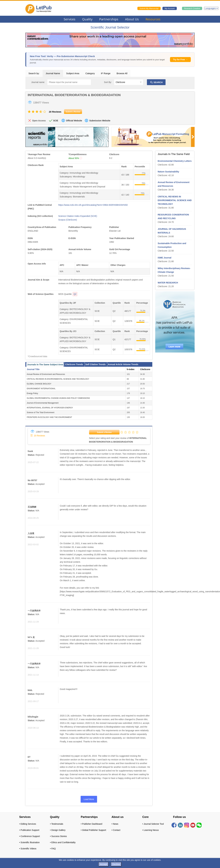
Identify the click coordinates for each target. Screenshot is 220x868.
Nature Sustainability (168, 172)
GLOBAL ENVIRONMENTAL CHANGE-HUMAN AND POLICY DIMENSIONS (58, 398)
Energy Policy (32, 393)
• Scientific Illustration (29, 842)
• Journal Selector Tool (153, 824)
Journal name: (38, 82)
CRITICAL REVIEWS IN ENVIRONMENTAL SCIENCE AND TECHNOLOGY (58, 379)
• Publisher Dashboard (92, 824)
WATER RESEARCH (168, 283)
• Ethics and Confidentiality (63, 842)
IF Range (106, 73)
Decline (116, 864)
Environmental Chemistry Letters (175, 161)
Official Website (74, 121)
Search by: (34, 73)
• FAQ (53, 849)
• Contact (116, 830)
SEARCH (156, 82)
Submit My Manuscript (149, 8)
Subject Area (73, 73)
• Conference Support (30, 836)
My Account (170, 8)
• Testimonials (57, 824)
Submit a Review (104, 432)
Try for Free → (180, 60)
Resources (153, 19)
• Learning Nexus (151, 830)
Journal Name (53, 73)
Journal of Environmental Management (43, 403)
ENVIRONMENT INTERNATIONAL (41, 389)
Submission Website (100, 121)
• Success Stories (58, 836)
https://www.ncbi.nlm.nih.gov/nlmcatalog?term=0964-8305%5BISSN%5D (93, 205)
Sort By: (108, 82)
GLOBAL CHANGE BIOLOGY (39, 384)
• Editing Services (28, 824)
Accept (104, 864)
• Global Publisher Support (93, 830)
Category (90, 73)
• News (115, 824)
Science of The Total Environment (41, 412)
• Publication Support (29, 830)
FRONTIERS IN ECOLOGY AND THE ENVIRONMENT (49, 417)
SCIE (56, 121)
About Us (132, 19)
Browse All (122, 73)
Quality (87, 19)
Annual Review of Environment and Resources (46, 374)
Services (70, 19)
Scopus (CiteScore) (68, 220)
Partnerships (109, 19)
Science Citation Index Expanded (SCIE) (78, 216)
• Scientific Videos (28, 849)
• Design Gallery (58, 830)
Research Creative (192, 8)
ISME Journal (165, 258)
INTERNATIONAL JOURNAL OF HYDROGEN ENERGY (50, 408)
